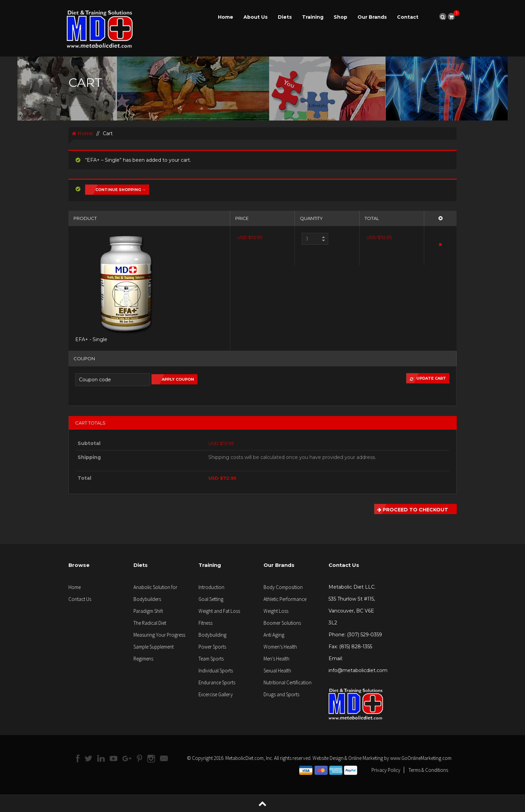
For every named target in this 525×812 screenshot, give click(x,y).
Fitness (205, 623)
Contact (408, 17)
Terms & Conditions (428, 770)
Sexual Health (277, 671)
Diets (285, 17)
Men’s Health (276, 659)
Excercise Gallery (216, 694)
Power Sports (212, 647)
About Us (256, 17)
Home (226, 17)
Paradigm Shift (148, 611)
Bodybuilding (212, 635)
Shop (340, 17)
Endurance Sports (217, 682)
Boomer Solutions (282, 623)
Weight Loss (276, 611)
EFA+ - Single (91, 339)
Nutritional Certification (288, 682)
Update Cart (426, 378)
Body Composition (283, 587)
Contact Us (80, 599)
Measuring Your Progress (159, 635)
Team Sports (211, 659)
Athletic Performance (285, 599)
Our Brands (372, 17)
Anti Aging (274, 635)
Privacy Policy (386, 770)
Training (313, 17)
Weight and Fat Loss (219, 611)
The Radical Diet (150, 623)
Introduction (211, 587)
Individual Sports (216, 671)
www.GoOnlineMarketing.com (421, 758)
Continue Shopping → (121, 190)
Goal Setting (211, 599)
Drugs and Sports (281, 694)
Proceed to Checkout (411, 509)
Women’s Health (280, 647)
